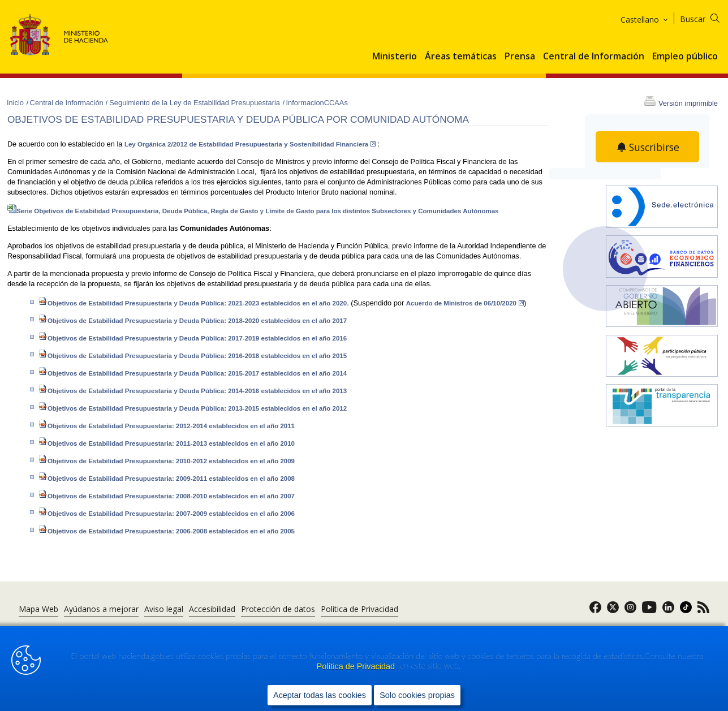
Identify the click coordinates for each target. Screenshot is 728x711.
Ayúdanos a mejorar (101, 609)
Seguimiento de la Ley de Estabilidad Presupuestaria (195, 103)
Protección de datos (278, 609)
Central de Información (594, 57)
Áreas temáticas (461, 57)
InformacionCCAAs (317, 103)
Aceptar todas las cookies (320, 695)
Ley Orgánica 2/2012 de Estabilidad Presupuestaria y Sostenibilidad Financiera (250, 144)
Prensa (520, 57)
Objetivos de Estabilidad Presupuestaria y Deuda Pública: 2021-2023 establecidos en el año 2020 (193, 303)
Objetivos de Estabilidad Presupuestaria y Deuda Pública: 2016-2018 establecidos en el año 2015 (193, 356)
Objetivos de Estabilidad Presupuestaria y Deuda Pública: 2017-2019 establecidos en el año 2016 (193, 338)
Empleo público (685, 57)
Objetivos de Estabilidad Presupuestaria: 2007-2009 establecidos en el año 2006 (167, 514)
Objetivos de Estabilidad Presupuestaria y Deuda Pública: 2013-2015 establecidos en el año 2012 (193, 408)
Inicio (16, 103)
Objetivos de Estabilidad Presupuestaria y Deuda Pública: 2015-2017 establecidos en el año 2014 (193, 373)
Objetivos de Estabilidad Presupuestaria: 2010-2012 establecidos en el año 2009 (167, 461)
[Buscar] (707, 17)
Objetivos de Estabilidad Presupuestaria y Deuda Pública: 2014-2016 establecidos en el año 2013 (193, 391)
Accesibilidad (212, 609)
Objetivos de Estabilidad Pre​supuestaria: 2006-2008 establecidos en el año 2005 (167, 531)
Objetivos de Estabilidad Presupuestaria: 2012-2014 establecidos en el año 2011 (167, 426)
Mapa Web (38, 609)
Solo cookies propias (417, 695)
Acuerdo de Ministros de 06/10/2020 (465, 303)
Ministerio (395, 57)
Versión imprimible (688, 103)
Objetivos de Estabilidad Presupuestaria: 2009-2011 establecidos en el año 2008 (167, 479)
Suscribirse (654, 147)
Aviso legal (164, 609)
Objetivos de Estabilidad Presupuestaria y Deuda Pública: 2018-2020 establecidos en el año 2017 (193, 321)
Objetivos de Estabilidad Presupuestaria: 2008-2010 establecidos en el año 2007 (167, 496)
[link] (595, 611)
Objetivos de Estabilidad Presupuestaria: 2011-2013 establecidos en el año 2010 (167, 443)
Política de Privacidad (357, 666)
